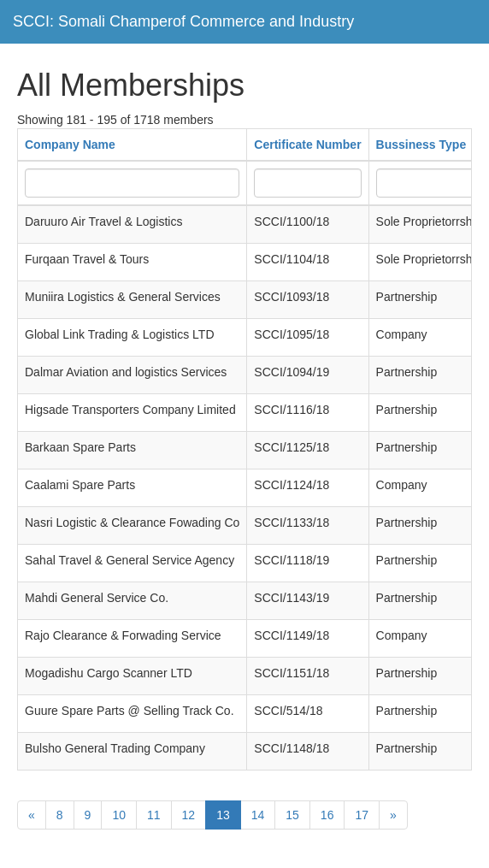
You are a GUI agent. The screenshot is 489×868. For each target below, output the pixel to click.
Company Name (70, 145)
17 (362, 815)
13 (223, 815)
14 (258, 815)
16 (327, 815)
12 (189, 815)
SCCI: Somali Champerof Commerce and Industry (183, 21)
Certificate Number (307, 145)
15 (292, 815)
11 (154, 815)
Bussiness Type (421, 145)
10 (119, 815)
